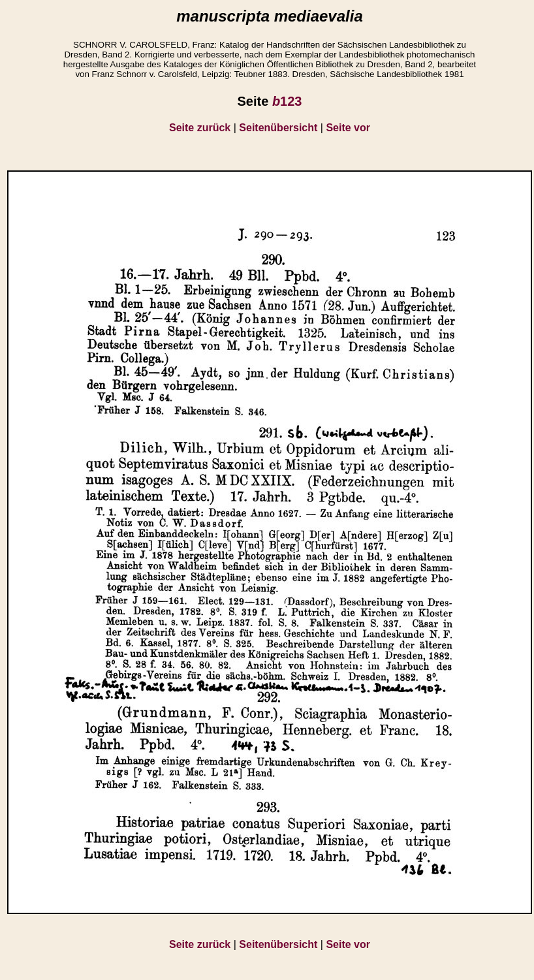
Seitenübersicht (278, 128)
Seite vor (348, 128)
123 (287, 101)
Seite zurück (200, 128)
